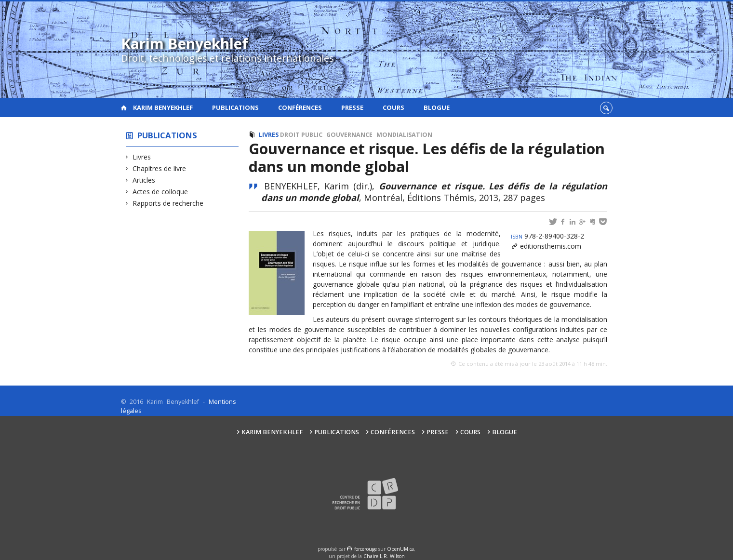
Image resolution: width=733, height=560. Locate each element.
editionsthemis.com (551, 246)
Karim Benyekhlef (163, 107)
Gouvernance (349, 135)
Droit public (301, 135)
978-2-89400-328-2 (547, 236)
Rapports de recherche (168, 203)
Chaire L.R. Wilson (384, 556)
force (366, 549)
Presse (352, 107)
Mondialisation (404, 135)
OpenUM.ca (400, 549)
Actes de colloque (160, 192)
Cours (393, 107)
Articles (144, 180)
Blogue (437, 107)
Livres (142, 157)
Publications (235, 107)
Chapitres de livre (160, 168)
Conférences (300, 107)
